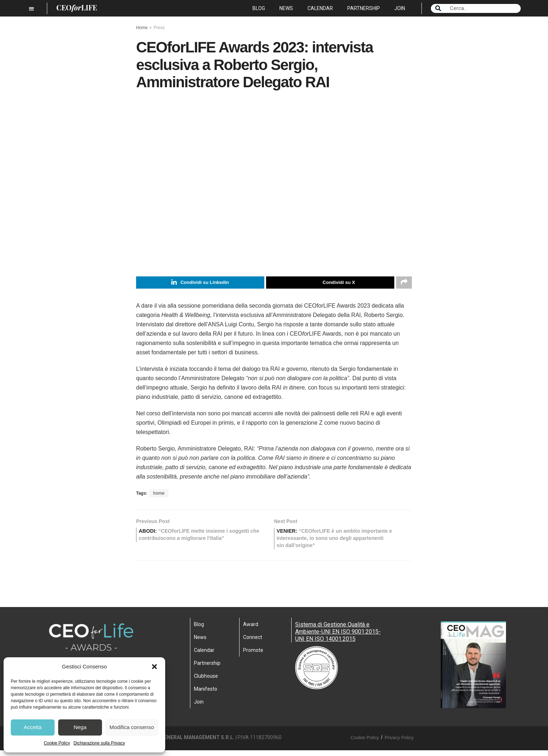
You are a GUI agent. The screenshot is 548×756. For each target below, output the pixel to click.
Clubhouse (206, 681)
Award (251, 630)
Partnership (364, 8)
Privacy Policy (399, 743)
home (159, 495)
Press (159, 28)
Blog (259, 8)
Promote (253, 655)
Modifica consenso (132, 727)
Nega (80, 727)
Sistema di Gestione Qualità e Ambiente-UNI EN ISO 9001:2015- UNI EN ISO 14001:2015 (338, 637)
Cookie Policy (57, 743)
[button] (154, 667)
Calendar (320, 8)
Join (400, 8)
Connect (253, 643)
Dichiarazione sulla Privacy (99, 743)
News (286, 8)
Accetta (33, 727)
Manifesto (206, 694)
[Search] (438, 8)
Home (142, 28)
